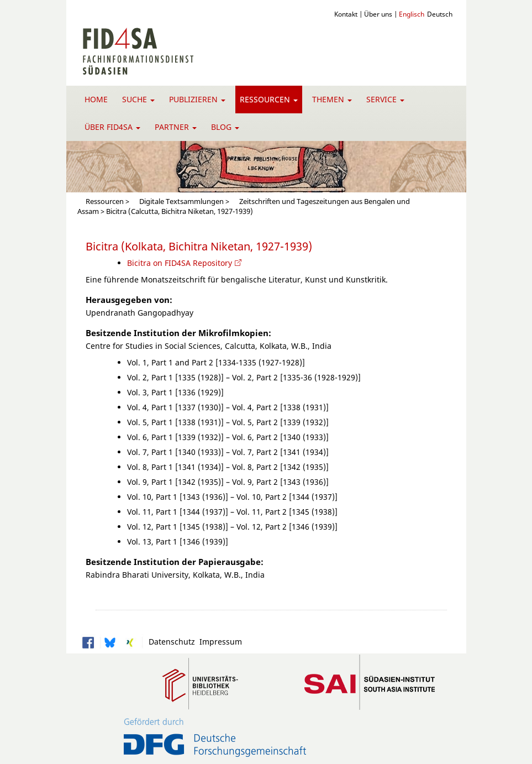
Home (96, 99)
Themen (332, 99)
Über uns (378, 14)
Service (385, 99)
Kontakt (346, 14)
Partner (176, 127)
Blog (225, 127)
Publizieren (197, 99)
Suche (138, 99)
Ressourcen (269, 99)
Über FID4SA (112, 127)
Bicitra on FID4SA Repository (180, 263)
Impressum (218, 642)
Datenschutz (170, 642)
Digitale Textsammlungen (181, 202)
